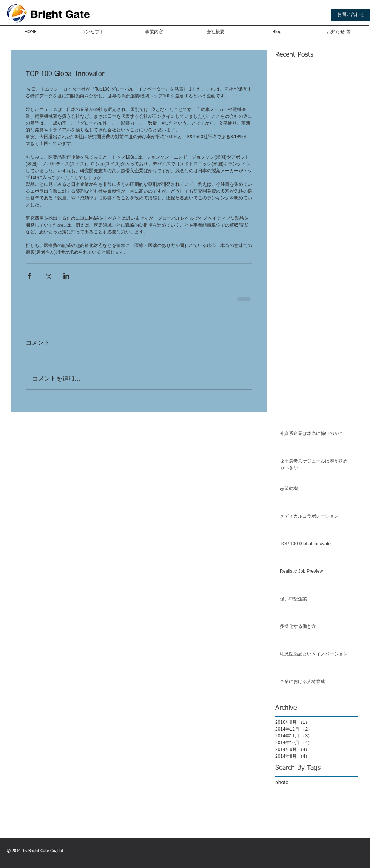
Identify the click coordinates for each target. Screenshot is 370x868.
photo (282, 782)
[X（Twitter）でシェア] (48, 276)
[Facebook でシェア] (29, 276)
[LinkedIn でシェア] (66, 276)
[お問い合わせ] (351, 15)
